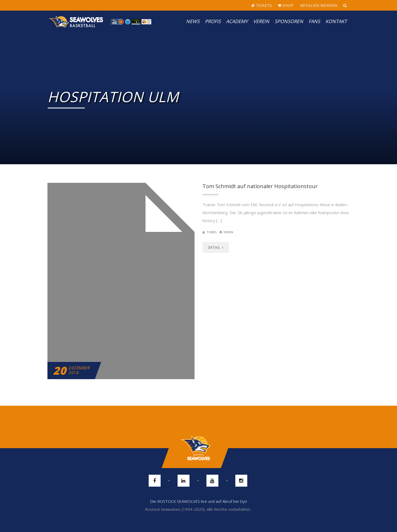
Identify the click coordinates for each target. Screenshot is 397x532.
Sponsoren (289, 21)
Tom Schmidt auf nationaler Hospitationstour (260, 186)
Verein (261, 21)
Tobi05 (211, 232)
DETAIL (216, 247)
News (193, 21)
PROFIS (213, 21)
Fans (314, 21)
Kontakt (336, 21)
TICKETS (261, 5)
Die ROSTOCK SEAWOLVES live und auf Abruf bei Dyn (198, 501)
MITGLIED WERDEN (318, 5)
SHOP (286, 5)
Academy (237, 21)
